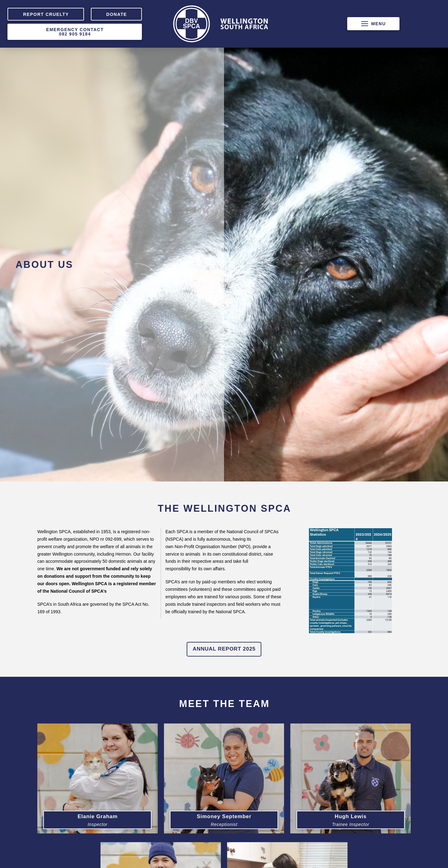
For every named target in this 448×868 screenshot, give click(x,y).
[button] (373, 24)
